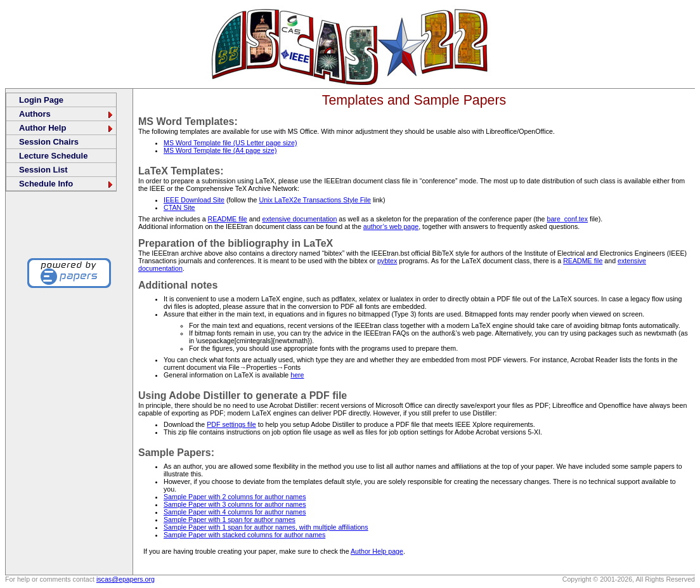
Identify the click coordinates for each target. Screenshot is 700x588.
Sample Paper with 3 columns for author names (235, 504)
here (297, 375)
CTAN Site (179, 207)
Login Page (41, 100)
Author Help (67, 128)
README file (228, 219)
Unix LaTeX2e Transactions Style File (315, 200)
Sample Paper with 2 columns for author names (235, 497)
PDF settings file (231, 424)
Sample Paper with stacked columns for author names (244, 535)
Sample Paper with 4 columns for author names (235, 512)
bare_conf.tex (568, 219)
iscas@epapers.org (126, 579)
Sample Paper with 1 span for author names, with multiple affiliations (266, 527)
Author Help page (377, 551)
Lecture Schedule (53, 156)
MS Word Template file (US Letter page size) (230, 143)
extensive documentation (299, 219)
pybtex (387, 261)
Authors (67, 114)
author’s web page (391, 226)
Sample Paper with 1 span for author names (230, 519)
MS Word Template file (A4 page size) (220, 150)
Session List (43, 170)
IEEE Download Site (194, 200)
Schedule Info (67, 184)
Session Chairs (49, 142)
